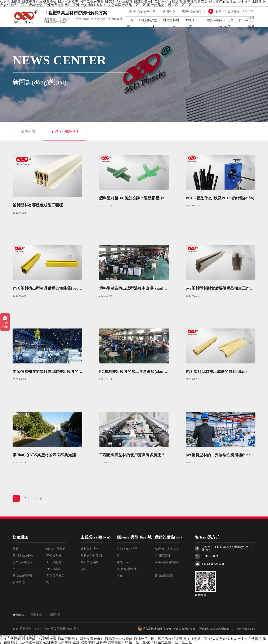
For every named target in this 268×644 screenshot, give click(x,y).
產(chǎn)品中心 (23, 556)
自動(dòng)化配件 (127, 552)
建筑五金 (123, 562)
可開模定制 (162, 556)
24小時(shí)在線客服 (167, 566)
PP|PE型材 (53, 569)
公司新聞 (24, 131)
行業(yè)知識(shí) (65, 131)
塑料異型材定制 (55, 579)
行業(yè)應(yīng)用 (24, 566)
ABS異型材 (54, 562)
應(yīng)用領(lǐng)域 (142, 11)
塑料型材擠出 (90, 549)
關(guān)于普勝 (23, 576)
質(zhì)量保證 (164, 576)
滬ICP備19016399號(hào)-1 (216, 629)
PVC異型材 (54, 556)
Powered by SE (246, 629)
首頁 (16, 549)
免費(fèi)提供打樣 (167, 549)
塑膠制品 (37, 615)
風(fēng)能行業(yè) (127, 572)
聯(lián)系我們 (192, 11)
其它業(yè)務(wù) (89, 566)
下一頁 (38, 498)
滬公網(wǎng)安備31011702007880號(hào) (166, 629)
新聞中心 (169, 11)
